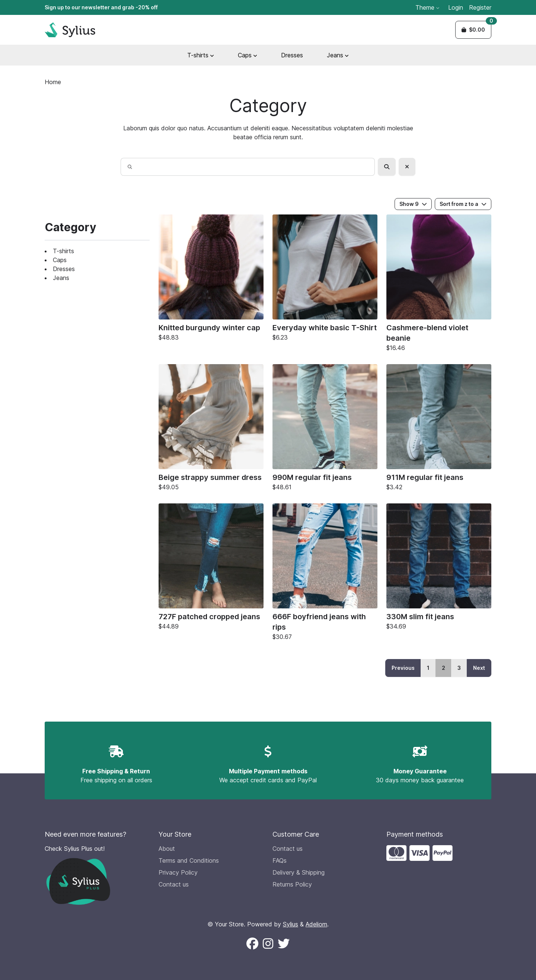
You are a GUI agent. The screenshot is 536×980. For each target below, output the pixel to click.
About (167, 849)
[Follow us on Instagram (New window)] (268, 944)
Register (480, 7)
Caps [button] (248, 55)
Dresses (292, 55)
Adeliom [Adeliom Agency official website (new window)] (316, 924)
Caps (60, 260)
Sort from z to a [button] (463, 204)
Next (479, 668)
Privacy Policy (178, 872)
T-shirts (63, 251)
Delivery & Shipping (299, 872)
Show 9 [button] (413, 204)
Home (53, 82)
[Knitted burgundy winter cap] (211, 280)
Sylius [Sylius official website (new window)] (291, 924)
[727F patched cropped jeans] (211, 569)
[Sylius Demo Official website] (70, 30)
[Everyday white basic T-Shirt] (325, 280)
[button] (473, 30)
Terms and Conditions (189, 860)
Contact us (174, 884)
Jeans (61, 278)
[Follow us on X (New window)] (284, 944)
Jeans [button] (338, 55)
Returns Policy (292, 884)
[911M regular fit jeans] (439, 429)
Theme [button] (427, 7)
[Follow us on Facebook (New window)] (252, 944)
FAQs (280, 860)
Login (456, 7)
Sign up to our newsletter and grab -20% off (101, 7)
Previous (403, 668)
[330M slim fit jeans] (439, 569)
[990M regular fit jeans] (325, 429)
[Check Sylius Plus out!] (97, 874)
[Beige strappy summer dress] (211, 429)
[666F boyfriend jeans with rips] (325, 574)
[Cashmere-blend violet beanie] (439, 285)
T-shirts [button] (201, 55)
